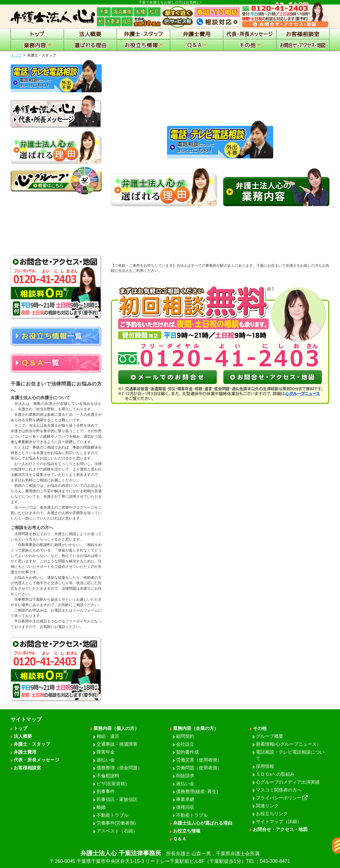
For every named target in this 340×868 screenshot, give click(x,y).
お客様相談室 (27, 768)
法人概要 (23, 736)
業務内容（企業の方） (196, 728)
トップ (16, 55)
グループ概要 (270, 736)
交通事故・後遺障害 (117, 744)
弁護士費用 (25, 752)
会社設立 (185, 744)
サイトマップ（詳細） (279, 821)
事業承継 (185, 799)
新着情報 (289, 744)
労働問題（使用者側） (199, 768)
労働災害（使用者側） (199, 760)
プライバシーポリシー (282, 798)
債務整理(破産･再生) (197, 791)
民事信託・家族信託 (117, 799)
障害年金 (106, 752)
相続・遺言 (108, 736)
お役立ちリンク (272, 814)
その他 (260, 728)
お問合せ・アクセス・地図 (280, 829)
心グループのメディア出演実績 (288, 782)
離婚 (101, 807)
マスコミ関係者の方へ (279, 790)
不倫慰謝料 (108, 776)
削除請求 (185, 776)
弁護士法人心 (170, 857)
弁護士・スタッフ (32, 744)
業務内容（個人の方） (116, 728)
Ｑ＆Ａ (180, 839)
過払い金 (106, 760)
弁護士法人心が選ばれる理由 (203, 823)
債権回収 (185, 807)
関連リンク (267, 806)
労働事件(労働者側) (116, 823)
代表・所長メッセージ (36, 760)
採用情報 (265, 766)
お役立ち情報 (187, 831)
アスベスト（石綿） (117, 831)
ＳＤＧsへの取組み (275, 774)
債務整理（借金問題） (119, 768)
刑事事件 (106, 791)
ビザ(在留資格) (112, 783)
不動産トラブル (112, 815)
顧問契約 (185, 736)
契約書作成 (187, 752)
